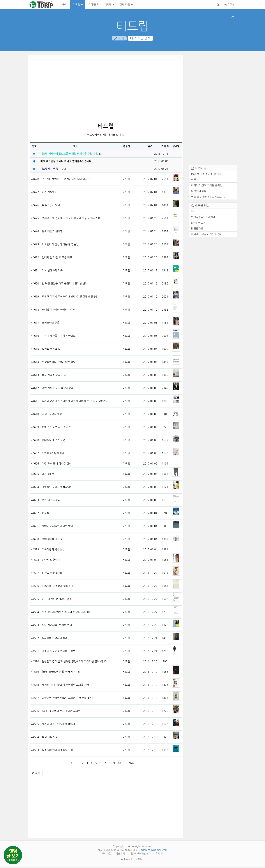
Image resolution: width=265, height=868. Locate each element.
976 (131, 765)
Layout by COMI (132, 861)
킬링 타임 (126, 5)
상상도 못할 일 (50, 574)
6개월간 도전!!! (200, 224)
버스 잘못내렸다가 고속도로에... (209, 198)
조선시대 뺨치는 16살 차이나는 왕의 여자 (65, 181)
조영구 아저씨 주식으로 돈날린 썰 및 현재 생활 (67, 298)
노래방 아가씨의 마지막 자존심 (59, 311)
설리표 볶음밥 (49, 350)
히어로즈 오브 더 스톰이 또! (57, 429)
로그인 (230, 5)
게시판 (109, 5)
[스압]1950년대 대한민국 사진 (59, 673)
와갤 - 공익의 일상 (52, 416)
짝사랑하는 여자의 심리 (55, 640)
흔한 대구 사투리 (51, 501)
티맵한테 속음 (199, 193)
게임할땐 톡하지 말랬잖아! (56, 488)
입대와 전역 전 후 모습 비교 (57, 259)
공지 (65, 5)
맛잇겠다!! (197, 230)
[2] (100, 155)
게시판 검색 (140, 38)
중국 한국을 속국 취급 (54, 376)
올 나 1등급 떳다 (51, 207)
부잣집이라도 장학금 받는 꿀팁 (59, 363)
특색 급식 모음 (50, 739)
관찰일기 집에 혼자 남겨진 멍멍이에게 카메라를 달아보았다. (75, 663)
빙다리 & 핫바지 (51, 561)
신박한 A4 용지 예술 (53, 455)
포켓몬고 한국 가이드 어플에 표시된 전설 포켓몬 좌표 (71, 220)
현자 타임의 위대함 (52, 233)
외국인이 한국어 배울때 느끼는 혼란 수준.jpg (66, 699)
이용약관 (158, 855)
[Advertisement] (106, 93)
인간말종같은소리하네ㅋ (205, 218)
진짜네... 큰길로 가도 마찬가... (208, 236)
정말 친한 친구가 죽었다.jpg (57, 389)
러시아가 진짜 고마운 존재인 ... (208, 187)
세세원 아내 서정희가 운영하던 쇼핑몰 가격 (65, 686)
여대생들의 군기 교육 (53, 442)
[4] (78, 673)
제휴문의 (121, 855)
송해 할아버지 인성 (52, 541)
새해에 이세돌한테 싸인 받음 (57, 528)
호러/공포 (93, 5)
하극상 (45, 515)
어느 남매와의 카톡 (52, 272)
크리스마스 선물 (51, 324)
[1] (95, 163)
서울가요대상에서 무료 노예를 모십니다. (64, 613)
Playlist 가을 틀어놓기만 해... (207, 175)
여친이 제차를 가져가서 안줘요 (59, 337)
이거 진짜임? (49, 194)
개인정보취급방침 (139, 855)
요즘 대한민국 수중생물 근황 (57, 752)
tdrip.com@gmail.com (154, 851)
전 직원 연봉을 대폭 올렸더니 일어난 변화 (65, 285)
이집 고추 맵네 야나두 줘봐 (56, 465)
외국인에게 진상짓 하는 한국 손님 (60, 246)
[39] (64, 170)
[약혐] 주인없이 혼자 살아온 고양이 (61, 712)
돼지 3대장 (48, 475)
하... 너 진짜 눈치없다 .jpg (56, 600)
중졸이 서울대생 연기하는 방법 (59, 653)
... (125, 765)
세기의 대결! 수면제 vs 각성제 (58, 725)
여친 (194, 181)
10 (119, 765)
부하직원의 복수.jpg (53, 551)
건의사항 (107, 855)
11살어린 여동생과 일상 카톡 (58, 587)
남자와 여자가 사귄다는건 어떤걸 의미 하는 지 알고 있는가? (74, 403)
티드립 (78, 5)
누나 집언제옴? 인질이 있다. (57, 627)
